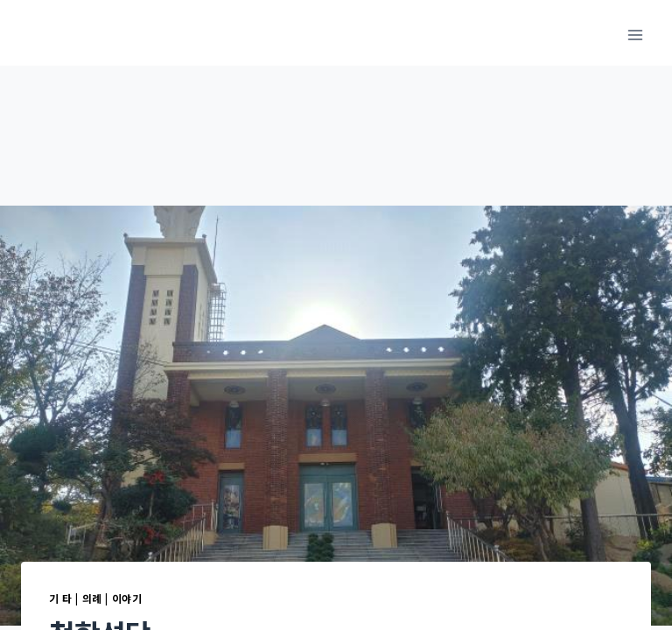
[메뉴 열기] (635, 35)
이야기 (127, 598)
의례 (92, 598)
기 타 (61, 598)
